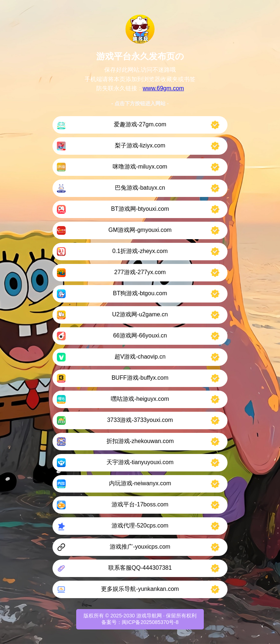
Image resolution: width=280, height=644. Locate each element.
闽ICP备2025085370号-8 (150, 622)
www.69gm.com (164, 88)
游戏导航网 (149, 616)
